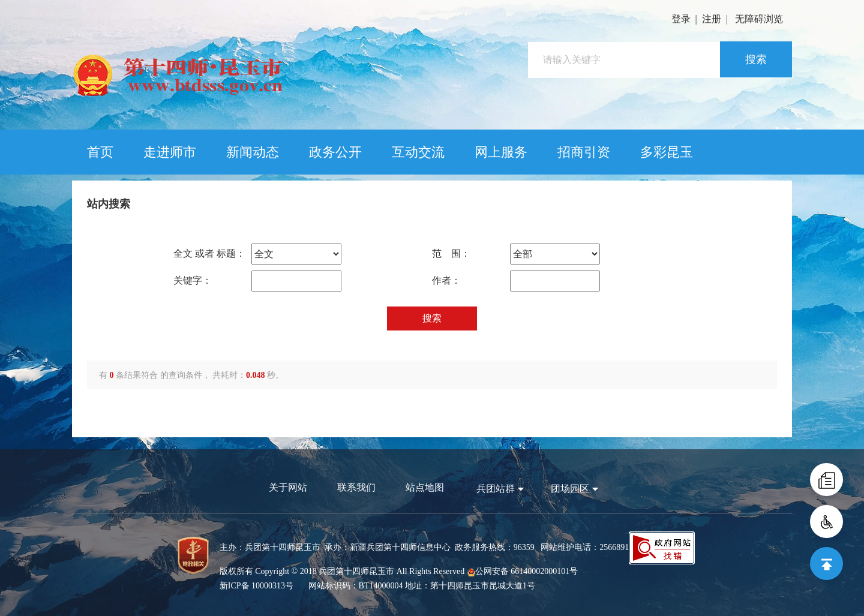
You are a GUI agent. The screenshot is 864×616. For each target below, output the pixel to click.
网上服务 (501, 152)
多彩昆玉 (667, 152)
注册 (712, 19)
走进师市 (170, 152)
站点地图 (425, 487)
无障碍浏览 (759, 19)
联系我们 (356, 487)
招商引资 (584, 152)
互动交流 (418, 152)
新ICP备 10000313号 (256, 586)
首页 (100, 152)
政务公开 (335, 152)
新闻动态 (253, 152)
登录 (681, 19)
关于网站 (288, 487)
